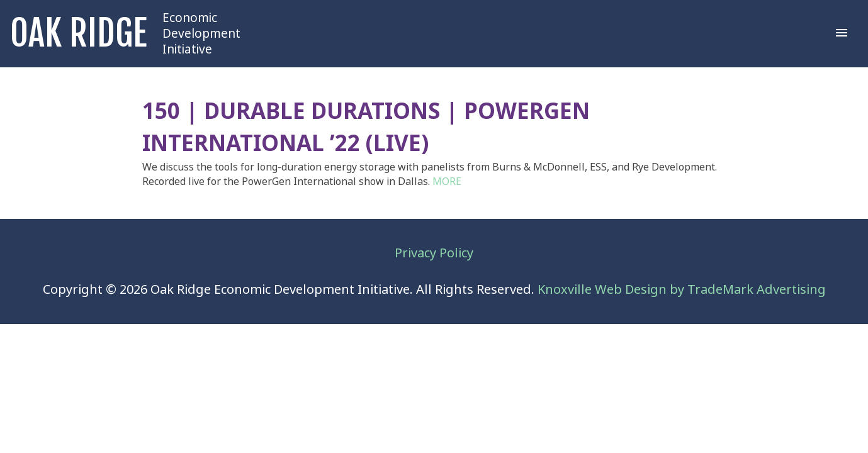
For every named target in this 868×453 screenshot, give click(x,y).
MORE (447, 182)
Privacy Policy (434, 253)
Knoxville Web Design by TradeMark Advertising (682, 290)
